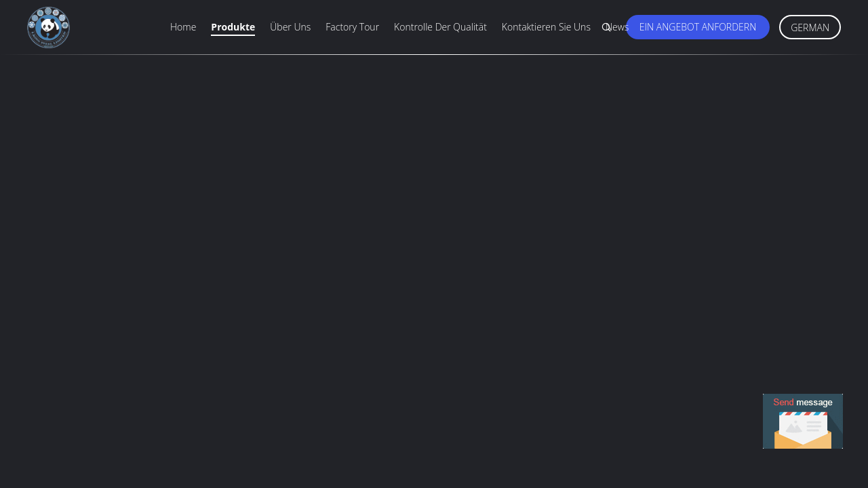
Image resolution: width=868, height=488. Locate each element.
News (617, 27)
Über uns (290, 27)
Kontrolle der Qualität (440, 27)
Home (183, 27)
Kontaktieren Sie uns (546, 27)
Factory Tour (352, 27)
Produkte (233, 27)
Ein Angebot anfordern (698, 27)
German (810, 27)
